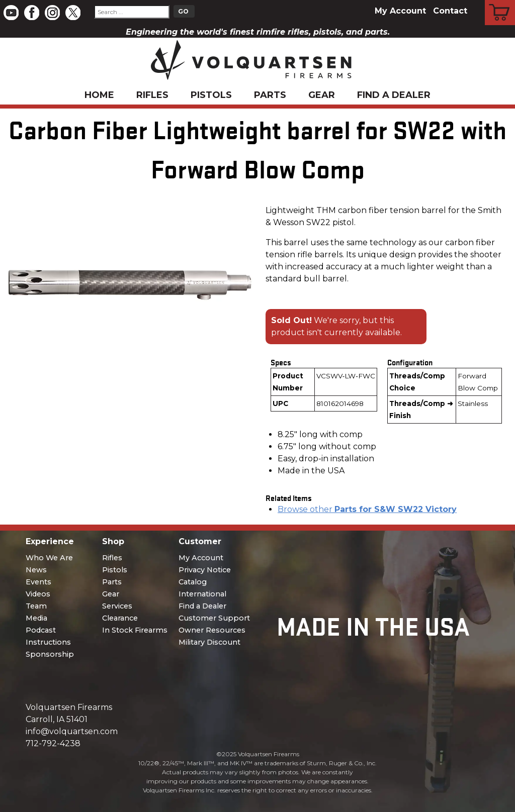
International (202, 594)
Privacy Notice (205, 570)
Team (36, 606)
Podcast (41, 630)
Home (99, 95)
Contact (450, 11)
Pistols (211, 95)
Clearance (120, 618)
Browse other (367, 509)
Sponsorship (50, 654)
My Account (400, 11)
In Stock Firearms (135, 630)
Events (38, 582)
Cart (500, 2)
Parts (270, 95)
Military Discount (209, 642)
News (36, 570)
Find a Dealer (394, 95)
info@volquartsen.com (72, 731)
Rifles (152, 95)
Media (36, 618)
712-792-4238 (53, 743)
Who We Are (49, 558)
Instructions (48, 642)
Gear (322, 95)
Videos (38, 594)
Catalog (193, 582)
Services (117, 606)
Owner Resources (212, 630)
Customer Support (214, 618)
